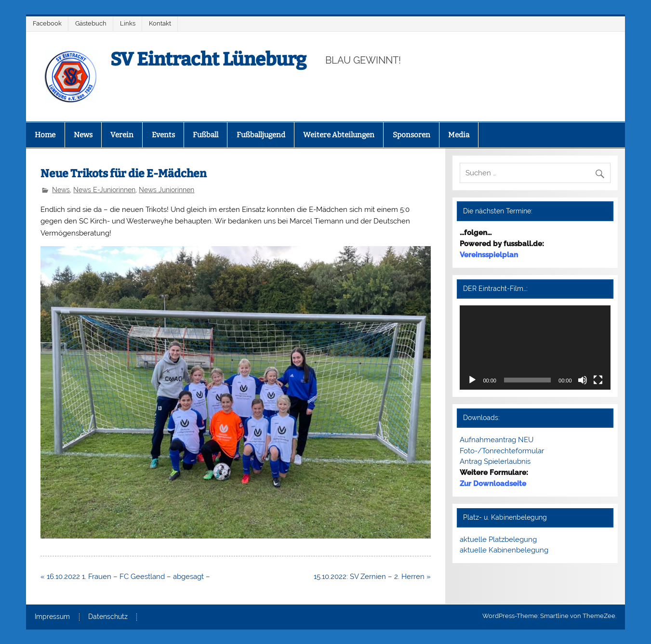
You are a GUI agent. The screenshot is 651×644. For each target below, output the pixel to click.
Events (163, 135)
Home (45, 135)
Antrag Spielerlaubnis (495, 461)
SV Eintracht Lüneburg (208, 59)
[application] (535, 348)
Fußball (206, 135)
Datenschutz (108, 617)
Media (459, 135)
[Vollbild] (598, 380)
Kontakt (160, 23)
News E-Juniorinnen (104, 190)
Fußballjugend (261, 135)
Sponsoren (412, 135)
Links (128, 23)
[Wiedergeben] (472, 380)
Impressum (52, 617)
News (83, 135)
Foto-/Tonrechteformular (502, 451)
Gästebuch (91, 23)
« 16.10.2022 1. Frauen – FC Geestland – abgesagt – (125, 577)
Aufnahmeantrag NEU (497, 440)
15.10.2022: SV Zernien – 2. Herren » (372, 577)
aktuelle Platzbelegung (498, 539)
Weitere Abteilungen (339, 135)
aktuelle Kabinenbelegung (504, 550)
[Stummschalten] (583, 380)
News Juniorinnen (166, 190)
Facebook (47, 23)
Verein (122, 135)
